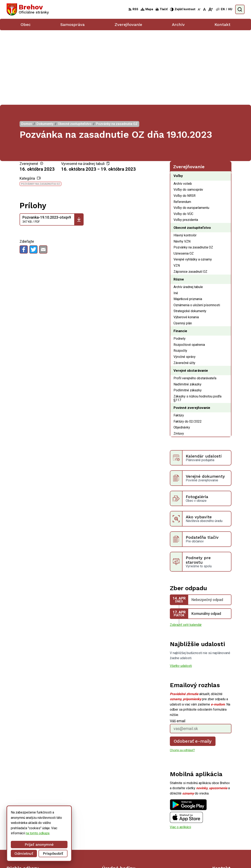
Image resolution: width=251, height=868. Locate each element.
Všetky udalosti (181, 591)
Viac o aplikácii (180, 752)
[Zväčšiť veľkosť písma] (211, 9)
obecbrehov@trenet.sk (228, 839)
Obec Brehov (184, 857)
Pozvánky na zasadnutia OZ (40, 109)
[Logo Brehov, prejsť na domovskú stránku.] (28, 9)
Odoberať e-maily (193, 667)
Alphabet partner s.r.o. (132, 857)
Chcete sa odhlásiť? (182, 676)
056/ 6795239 (223, 834)
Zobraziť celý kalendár (186, 550)
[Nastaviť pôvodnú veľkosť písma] (204, 9)
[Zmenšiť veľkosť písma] (199, 9)
